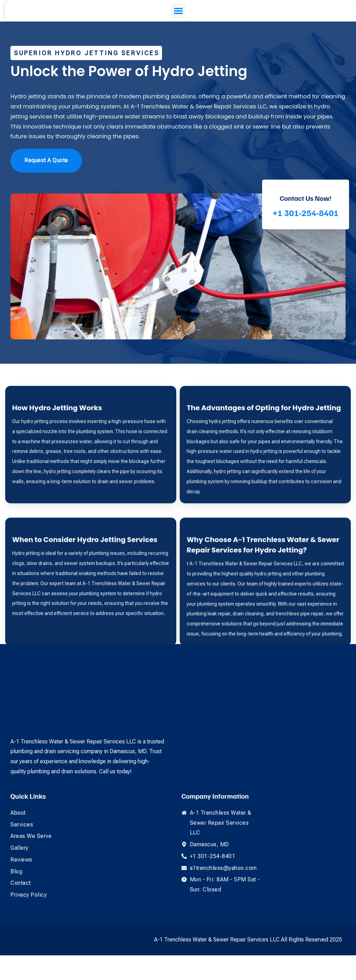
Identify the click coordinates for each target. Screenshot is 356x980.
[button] (175, 23)
